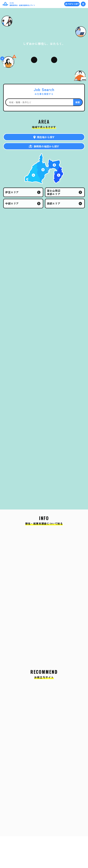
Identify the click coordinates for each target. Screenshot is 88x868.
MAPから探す (73, 4)
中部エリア (12, 203)
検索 (78, 102)
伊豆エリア (12, 192)
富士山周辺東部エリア (54, 192)
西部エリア (54, 203)
